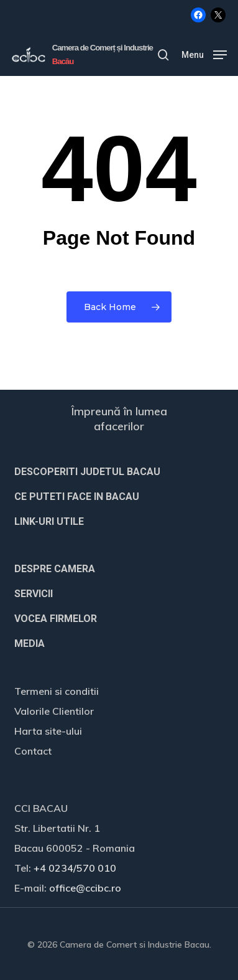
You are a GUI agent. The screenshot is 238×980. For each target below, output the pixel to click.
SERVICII (34, 594)
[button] (204, 54)
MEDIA (30, 643)
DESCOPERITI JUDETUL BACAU (87, 472)
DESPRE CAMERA (55, 569)
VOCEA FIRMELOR (56, 619)
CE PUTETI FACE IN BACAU (77, 497)
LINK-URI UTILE (49, 521)
